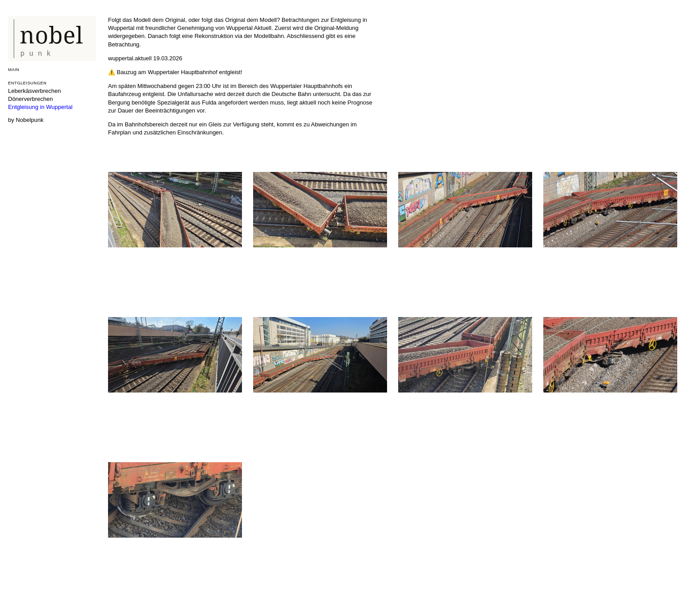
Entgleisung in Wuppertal (40, 107)
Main (14, 69)
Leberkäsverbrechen (35, 91)
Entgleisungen (27, 83)
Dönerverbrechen (30, 99)
